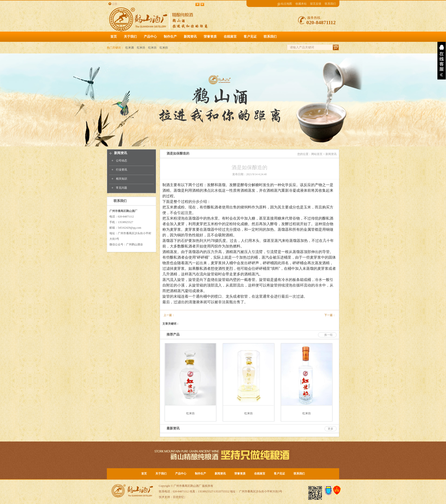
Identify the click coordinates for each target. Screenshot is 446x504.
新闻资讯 (121, 153)
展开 (442, 61)
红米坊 (141, 48)
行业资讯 (121, 170)
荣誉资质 (240, 474)
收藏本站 (301, 4)
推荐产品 (173, 334)
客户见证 (279, 474)
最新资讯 (173, 428)
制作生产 (200, 474)
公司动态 (121, 161)
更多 (331, 429)
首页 (114, 37)
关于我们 (161, 474)
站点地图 (286, 4)
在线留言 (260, 474)
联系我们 (330, 4)
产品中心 (181, 474)
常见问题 (121, 188)
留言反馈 (316, 4)
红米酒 (130, 48)
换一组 (328, 335)
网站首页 (317, 154)
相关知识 (121, 179)
